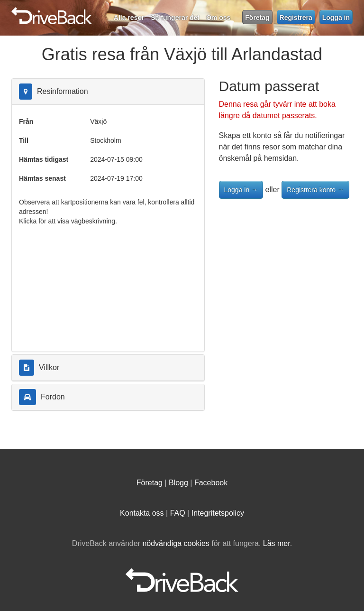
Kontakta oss (142, 513)
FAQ (178, 513)
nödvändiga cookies (176, 543)
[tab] (108, 92)
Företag (257, 18)
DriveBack (148, 12)
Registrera (296, 18)
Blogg (178, 483)
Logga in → (241, 190)
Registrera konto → (315, 190)
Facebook (211, 483)
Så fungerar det (175, 18)
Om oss (218, 18)
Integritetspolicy (218, 513)
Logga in (336, 18)
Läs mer (277, 543)
